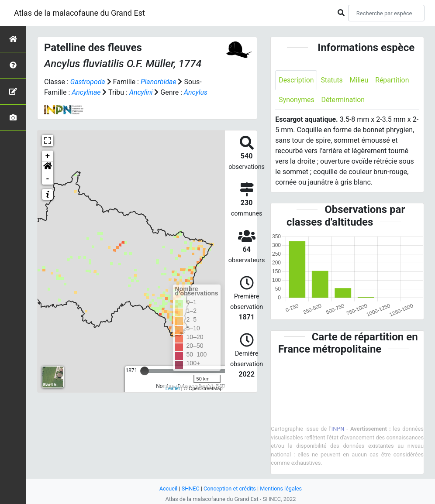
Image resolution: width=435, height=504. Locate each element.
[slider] (145, 371)
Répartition (393, 80)
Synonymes (297, 100)
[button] (48, 168)
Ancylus (196, 92)
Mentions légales (281, 489)
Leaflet (173, 388)
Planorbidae (159, 82)
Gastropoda (88, 82)
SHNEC (190, 489)
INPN (338, 429)
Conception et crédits (230, 489)
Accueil (168, 489)
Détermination (344, 100)
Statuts (332, 80)
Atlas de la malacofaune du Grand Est (79, 13)
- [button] (48, 179)
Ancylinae (86, 92)
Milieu (360, 80)
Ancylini (142, 92)
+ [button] (48, 156)
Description (296, 80)
